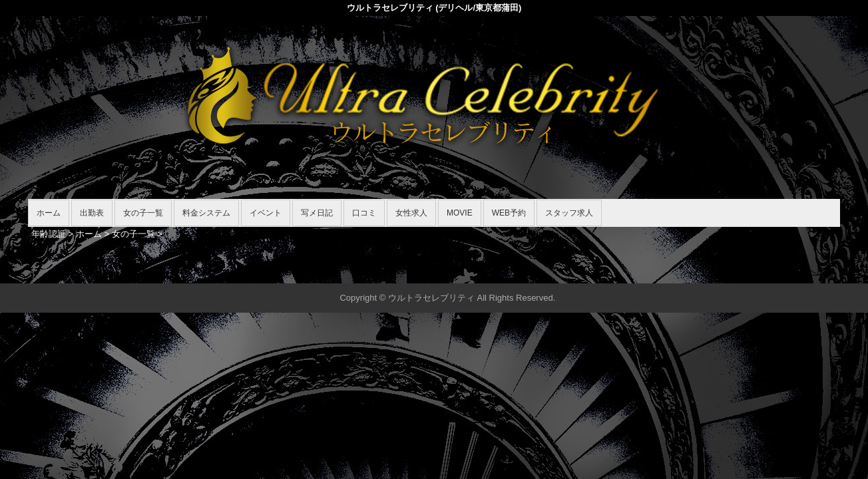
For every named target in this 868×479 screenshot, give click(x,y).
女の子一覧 (143, 213)
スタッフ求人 (569, 213)
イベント (266, 213)
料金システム (206, 213)
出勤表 (92, 213)
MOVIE (460, 213)
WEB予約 (509, 213)
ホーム (49, 213)
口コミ (364, 213)
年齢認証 (49, 234)
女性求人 (411, 213)
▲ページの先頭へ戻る (790, 271)
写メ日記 (317, 213)
